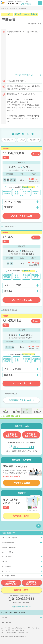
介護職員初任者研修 (13, 416)
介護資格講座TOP (8, 533)
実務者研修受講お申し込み (31, 435)
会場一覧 (4, 8)
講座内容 (5, 412)
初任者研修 (11, 583)
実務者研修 (32, 583)
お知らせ (5, 562)
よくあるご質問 (7, 557)
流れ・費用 (16, 412)
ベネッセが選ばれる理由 (9, 538)
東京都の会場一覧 (12, 8)
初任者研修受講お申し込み (12, 435)
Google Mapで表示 (23, 75)
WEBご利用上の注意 (8, 576)
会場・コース (27, 412)
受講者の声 (38, 412)
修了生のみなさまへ (8, 566)
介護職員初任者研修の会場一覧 (21, 400)
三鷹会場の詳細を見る (10, 226)
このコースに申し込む (22, 216)
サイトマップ (6, 571)
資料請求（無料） (21, 516)
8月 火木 (22, 140)
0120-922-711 (24, 447)
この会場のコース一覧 (35, 24)
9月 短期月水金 (35, 140)
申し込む (36, 154)
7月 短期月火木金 (9, 140)
